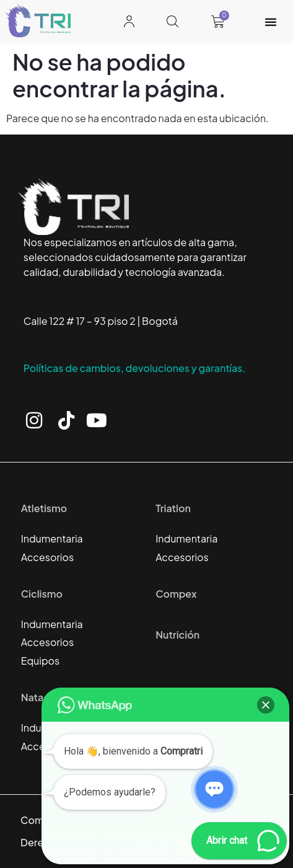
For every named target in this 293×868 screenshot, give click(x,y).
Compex (176, 594)
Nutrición (177, 635)
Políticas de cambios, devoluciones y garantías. (135, 368)
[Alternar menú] (271, 22)
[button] (266, 705)
